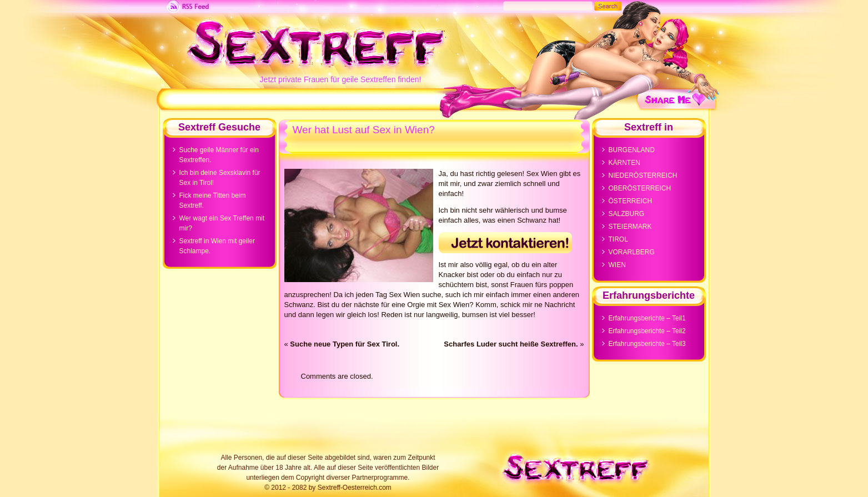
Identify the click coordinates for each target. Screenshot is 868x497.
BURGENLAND (632, 150)
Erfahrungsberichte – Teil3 (647, 344)
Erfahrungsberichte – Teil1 (647, 318)
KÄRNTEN (624, 163)
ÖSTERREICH (631, 201)
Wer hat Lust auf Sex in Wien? (364, 130)
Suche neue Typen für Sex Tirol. (345, 344)
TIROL (618, 239)
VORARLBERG (632, 252)
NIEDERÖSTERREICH (643, 175)
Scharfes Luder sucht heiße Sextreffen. (511, 344)
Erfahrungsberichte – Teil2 (647, 331)
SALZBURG (627, 214)
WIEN (617, 265)
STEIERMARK (630, 227)
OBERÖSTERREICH (640, 188)
